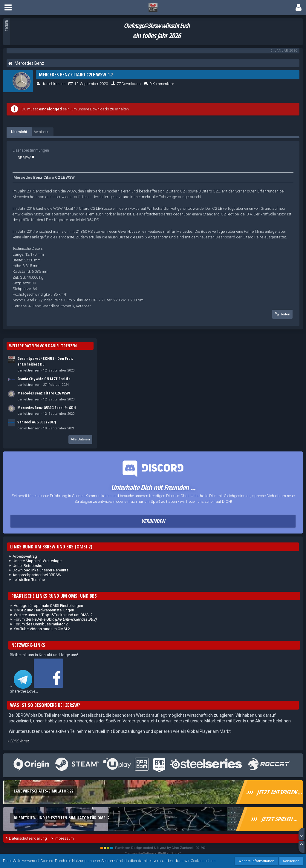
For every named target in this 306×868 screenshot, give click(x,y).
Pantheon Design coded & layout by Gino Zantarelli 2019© (160, 848)
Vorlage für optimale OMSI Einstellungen (48, 606)
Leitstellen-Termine (29, 580)
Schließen (291, 861)
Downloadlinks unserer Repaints (40, 570)
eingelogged (50, 109)
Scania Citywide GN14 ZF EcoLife (44, 379)
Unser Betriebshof (28, 566)
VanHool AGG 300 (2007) (37, 422)
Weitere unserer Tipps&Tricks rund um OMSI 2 (53, 615)
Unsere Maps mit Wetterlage (37, 561)
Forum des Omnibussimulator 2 (41, 624)
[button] (8, 7)
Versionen (42, 132)
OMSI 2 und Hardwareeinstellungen (44, 610)
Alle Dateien (80, 439)
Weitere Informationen (256, 861)
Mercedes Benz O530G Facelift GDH (47, 408)
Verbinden (153, 521)
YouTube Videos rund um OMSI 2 (42, 629)
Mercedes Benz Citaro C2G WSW (44, 393)
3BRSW (24, 158)
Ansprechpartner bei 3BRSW (37, 575)
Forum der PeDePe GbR (55, 619)
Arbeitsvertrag (25, 556)
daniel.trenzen (53, 84)
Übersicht (19, 132)
